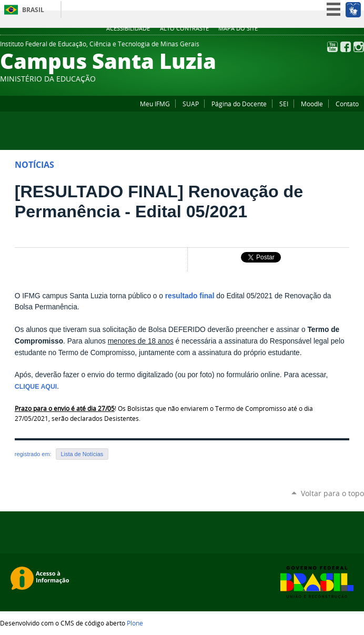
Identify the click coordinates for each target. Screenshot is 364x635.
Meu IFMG (155, 104)
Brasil (33, 10)
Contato (347, 104)
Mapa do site (238, 28)
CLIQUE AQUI (36, 387)
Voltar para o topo (332, 493)
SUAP (191, 104)
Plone (135, 623)
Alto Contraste (184, 28)
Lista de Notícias (82, 454)
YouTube (332, 47)
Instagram (359, 47)
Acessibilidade (128, 28)
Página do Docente (239, 104)
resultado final (190, 296)
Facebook (346, 47)
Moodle (312, 104)
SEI (284, 104)
